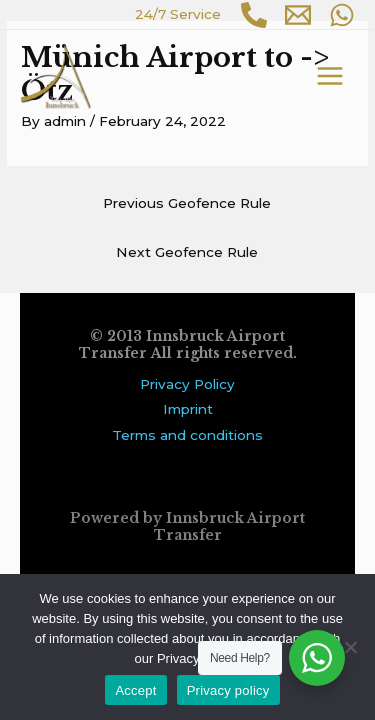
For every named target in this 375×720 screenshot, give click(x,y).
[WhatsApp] (342, 15)
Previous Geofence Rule (187, 203)
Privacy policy (228, 690)
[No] (350, 647)
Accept (135, 690)
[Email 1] (298, 15)
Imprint (188, 409)
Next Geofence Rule (187, 252)
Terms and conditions (187, 435)
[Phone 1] (254, 15)
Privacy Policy (187, 384)
